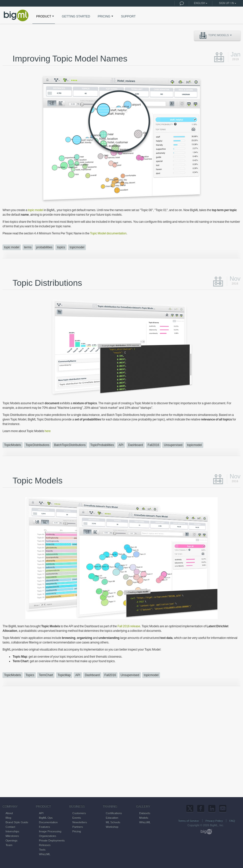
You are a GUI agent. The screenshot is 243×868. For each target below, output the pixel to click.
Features (44, 827)
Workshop (112, 827)
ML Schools (113, 822)
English (199, 3)
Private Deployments (52, 840)
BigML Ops (46, 818)
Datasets (145, 813)
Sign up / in (226, 3)
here (48, 431)
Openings (12, 840)
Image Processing (50, 831)
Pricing (77, 831)
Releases (45, 845)
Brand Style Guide (17, 822)
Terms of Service (189, 821)
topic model (35, 210)
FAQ (232, 821)
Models (144, 818)
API (41, 813)
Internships (12, 831)
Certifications (114, 813)
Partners (78, 827)
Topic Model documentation (108, 233)
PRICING (106, 16)
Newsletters (80, 822)
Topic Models (216, 35)
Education (112, 818)
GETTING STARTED (76, 16)
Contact (10, 827)
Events (77, 818)
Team (9, 845)
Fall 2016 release (129, 626)
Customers (79, 813)
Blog (8, 818)
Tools (42, 850)
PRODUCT (46, 16)
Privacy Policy (214, 821)
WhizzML (45, 854)
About (9, 813)
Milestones (12, 836)
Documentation (48, 822)
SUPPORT (128, 16)
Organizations (48, 836)
